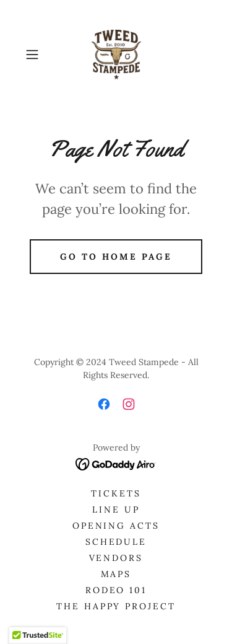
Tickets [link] (116, 493)
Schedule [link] (116, 542)
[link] (116, 55)
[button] (34, 55)
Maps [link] (116, 574)
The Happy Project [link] (116, 606)
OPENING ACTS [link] (116, 526)
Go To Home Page (116, 257)
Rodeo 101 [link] (116, 590)
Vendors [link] (116, 558)
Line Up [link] (116, 509)
